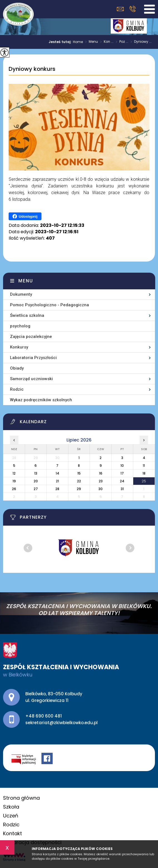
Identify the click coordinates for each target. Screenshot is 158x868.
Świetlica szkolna (27, 315)
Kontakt (13, 833)
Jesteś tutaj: (61, 42)
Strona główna (21, 798)
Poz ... (121, 42)
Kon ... (106, 42)
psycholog (20, 326)
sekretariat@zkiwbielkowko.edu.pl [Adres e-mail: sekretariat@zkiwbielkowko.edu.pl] (61, 723)
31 (122, 489)
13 (36, 473)
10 (122, 466)
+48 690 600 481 (133, 9)
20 (36, 481)
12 (14, 473)
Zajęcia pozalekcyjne (31, 337)
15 (79, 473)
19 (14, 481)
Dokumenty (21, 294)
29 (79, 489)
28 (57, 489)
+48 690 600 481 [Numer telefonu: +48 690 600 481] (44, 716)
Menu (90, 42)
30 (101, 489)
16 (101, 473)
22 (79, 481)
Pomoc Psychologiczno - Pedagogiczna (50, 305)
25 (144, 481)
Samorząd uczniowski (31, 379)
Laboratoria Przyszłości (33, 358)
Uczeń (11, 816)
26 (14, 489)
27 (36, 489)
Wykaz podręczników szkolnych (41, 400)
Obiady (17, 368)
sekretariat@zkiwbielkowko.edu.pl (120, 9)
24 (122, 481)
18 (144, 473)
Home (78, 42)
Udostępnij (25, 216)
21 (57, 481)
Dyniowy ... (140, 42)
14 (57, 473)
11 (144, 466)
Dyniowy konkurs (32, 69)
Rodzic (17, 389)
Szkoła (11, 807)
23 (101, 481)
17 (122, 473)
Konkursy (19, 347)
